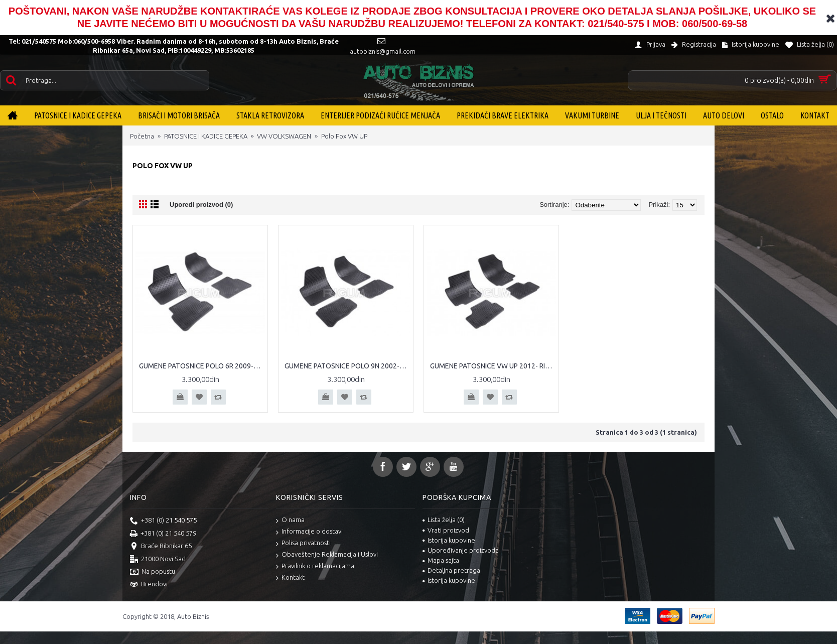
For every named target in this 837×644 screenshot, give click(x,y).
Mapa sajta (441, 560)
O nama (290, 520)
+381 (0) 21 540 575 (163, 521)
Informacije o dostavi (309, 532)
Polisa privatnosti (303, 543)
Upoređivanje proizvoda (461, 550)
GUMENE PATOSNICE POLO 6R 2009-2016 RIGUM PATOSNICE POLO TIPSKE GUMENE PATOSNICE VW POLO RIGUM (202, 366)
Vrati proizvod (446, 530)
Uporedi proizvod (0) (201, 205)
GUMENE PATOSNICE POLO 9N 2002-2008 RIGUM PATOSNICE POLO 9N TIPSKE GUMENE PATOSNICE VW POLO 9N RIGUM (347, 366)
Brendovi (149, 585)
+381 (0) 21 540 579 (163, 534)
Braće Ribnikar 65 (161, 547)
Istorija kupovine (449, 540)
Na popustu (153, 572)
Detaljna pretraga (451, 570)
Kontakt (290, 578)
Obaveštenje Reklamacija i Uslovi (327, 555)
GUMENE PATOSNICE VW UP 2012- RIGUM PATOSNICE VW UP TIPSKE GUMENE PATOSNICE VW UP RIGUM (493, 366)
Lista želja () (444, 520)
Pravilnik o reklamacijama (315, 566)
